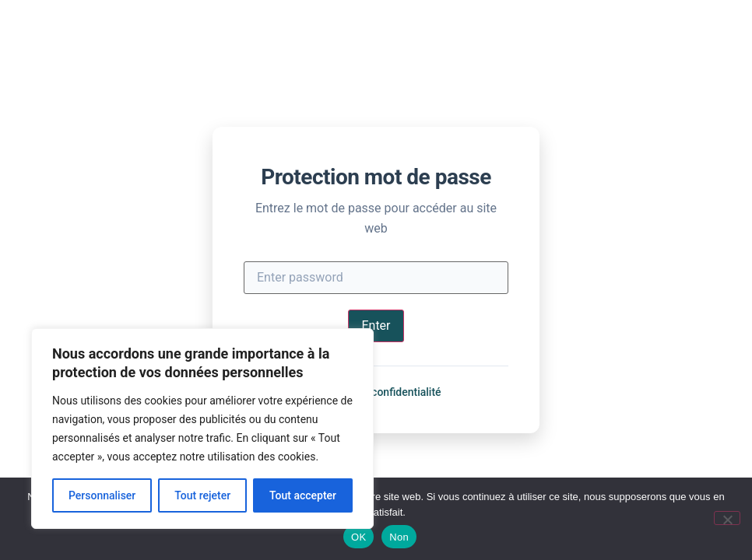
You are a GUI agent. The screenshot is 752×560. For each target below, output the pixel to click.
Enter (376, 325)
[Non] (727, 518)
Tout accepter (303, 495)
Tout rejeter (202, 495)
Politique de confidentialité (376, 392)
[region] (202, 429)
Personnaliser (102, 495)
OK (358, 537)
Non (399, 537)
